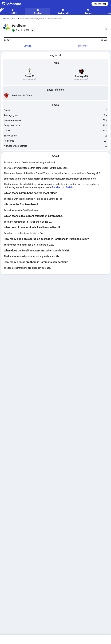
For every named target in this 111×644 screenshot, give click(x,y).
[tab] (27, 46)
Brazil (15, 19)
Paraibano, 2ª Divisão (63, 187)
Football (6, 19)
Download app (100, 4)
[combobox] (29, 30)
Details (27, 46)
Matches (83, 46)
